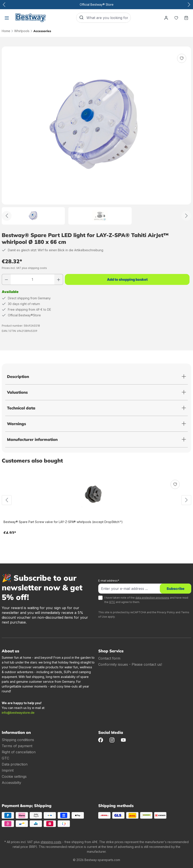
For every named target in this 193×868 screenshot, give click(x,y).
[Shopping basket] (186, 18)
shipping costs (51, 842)
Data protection (15, 764)
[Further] (186, 216)
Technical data (21, 408)
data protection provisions (152, 598)
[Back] (7, 216)
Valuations (17, 392)
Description (18, 377)
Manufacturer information (32, 439)
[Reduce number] (6, 279)
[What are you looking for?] (109, 18)
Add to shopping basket (127, 279)
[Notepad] (176, 18)
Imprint (8, 770)
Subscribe (176, 589)
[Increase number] (59, 279)
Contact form (109, 658)
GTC (112, 602)
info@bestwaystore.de (18, 713)
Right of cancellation (19, 752)
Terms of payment (17, 746)
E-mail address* (109, 581)
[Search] (81, 18)
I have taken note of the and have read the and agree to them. (146, 600)
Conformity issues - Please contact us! (130, 664)
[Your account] (166, 18)
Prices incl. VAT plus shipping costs (24, 268)
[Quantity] (33, 279)
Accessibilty (11, 783)
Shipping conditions (18, 740)
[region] (96, 136)
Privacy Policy (166, 612)
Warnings (16, 424)
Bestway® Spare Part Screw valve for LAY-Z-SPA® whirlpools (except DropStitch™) (63, 522)
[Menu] (7, 18)
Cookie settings (14, 776)
